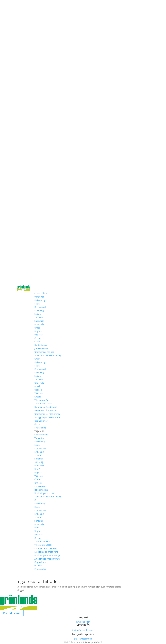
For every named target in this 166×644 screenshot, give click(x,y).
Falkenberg (40, 300)
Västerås (39, 335)
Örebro (38, 338)
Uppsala (38, 331)
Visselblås (83, 625)
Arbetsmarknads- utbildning (48, 355)
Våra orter (39, 297)
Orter (37, 359)
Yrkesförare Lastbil (43, 404)
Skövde (38, 314)
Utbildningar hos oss (44, 352)
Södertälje (39, 321)
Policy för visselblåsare (83, 630)
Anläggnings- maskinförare (47, 417)
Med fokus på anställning (46, 410)
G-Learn (38, 424)
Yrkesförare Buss (42, 400)
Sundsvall (39, 317)
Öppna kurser (41, 421)
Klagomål (83, 617)
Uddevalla (39, 324)
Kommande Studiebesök (46, 407)
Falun (37, 304)
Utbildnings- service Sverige (47, 414)
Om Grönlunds (41, 293)
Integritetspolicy (83, 634)
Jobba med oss (41, 348)
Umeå (37, 328)
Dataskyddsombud (83, 639)
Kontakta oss (41, 345)
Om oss (38, 341)
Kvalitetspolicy (83, 622)
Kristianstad (40, 307)
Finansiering (40, 428)
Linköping (39, 310)
